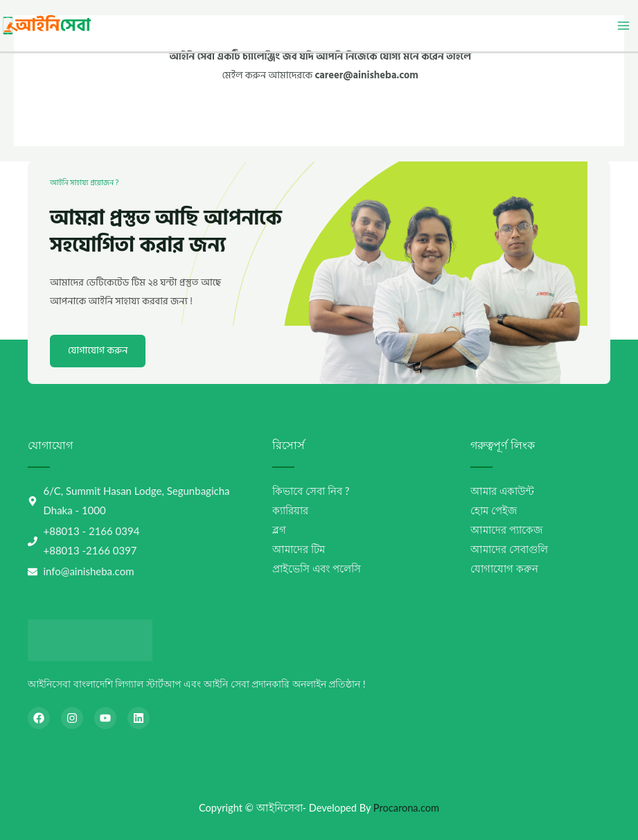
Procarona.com (406, 808)
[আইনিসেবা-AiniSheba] (48, 25)
